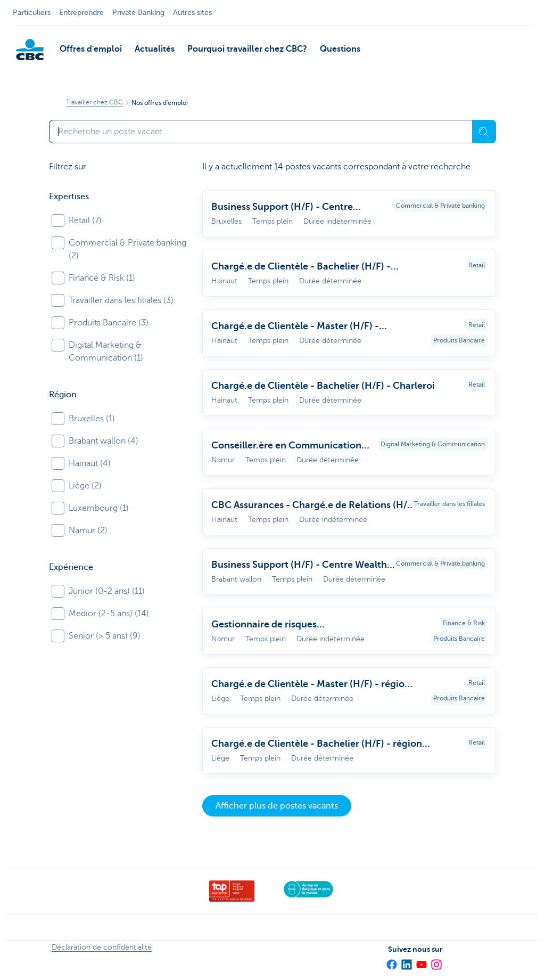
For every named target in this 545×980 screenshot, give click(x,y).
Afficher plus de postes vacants (277, 806)
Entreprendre (81, 13)
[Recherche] (484, 132)
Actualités (155, 49)
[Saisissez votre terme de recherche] (261, 132)
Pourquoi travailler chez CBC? (247, 49)
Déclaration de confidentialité (102, 947)
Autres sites (192, 13)
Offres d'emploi (91, 49)
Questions (340, 49)
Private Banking (138, 13)
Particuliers (32, 13)
